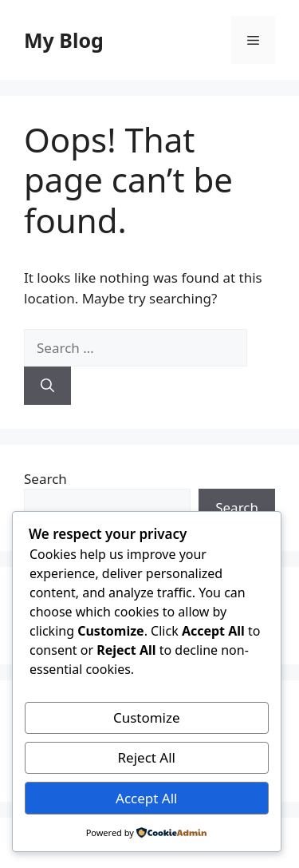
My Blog (64, 40)
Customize (147, 717)
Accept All (146, 798)
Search (45, 479)
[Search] (47, 386)
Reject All (147, 757)
